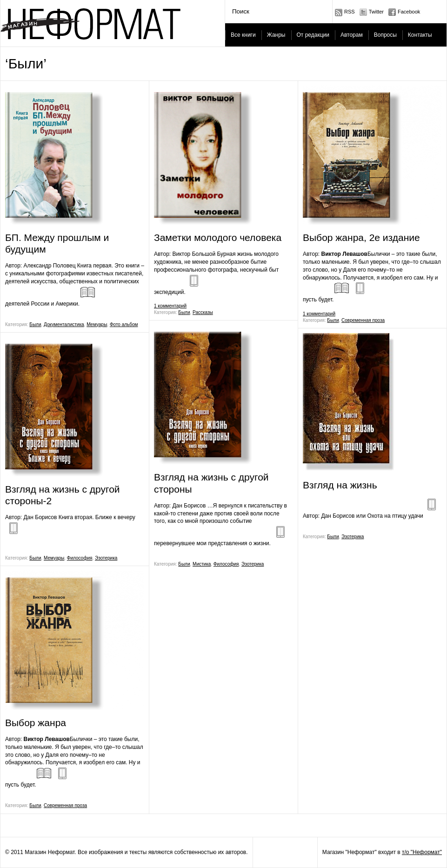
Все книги (243, 35)
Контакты (420, 35)
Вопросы (385, 35)
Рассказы (203, 312)
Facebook (409, 12)
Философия (80, 558)
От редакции (313, 35)
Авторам (352, 35)
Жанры (276, 35)
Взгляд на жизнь (340, 485)
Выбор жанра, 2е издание (361, 237)
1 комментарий (170, 306)
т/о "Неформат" (422, 852)
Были (35, 324)
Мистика (202, 564)
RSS (350, 12)
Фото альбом (124, 324)
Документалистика (64, 324)
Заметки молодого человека (218, 237)
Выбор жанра (36, 723)
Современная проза (65, 805)
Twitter (376, 12)
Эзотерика (106, 558)
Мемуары (97, 324)
